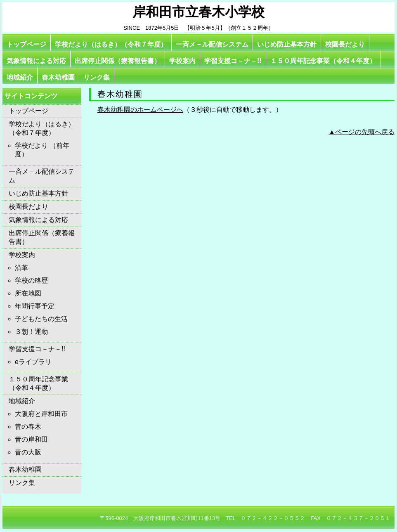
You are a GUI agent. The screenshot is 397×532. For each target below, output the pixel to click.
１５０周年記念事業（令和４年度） (323, 61)
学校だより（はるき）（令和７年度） (111, 44)
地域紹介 (20, 77)
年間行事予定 (35, 306)
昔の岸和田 (31, 439)
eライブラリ (33, 362)
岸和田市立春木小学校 (198, 12)
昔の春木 (28, 427)
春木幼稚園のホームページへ (140, 110)
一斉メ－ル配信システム (212, 44)
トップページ (26, 44)
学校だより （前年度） (42, 150)
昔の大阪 (28, 452)
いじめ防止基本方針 (287, 44)
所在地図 (28, 293)
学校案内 (182, 61)
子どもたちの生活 (41, 319)
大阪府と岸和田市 (41, 414)
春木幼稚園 (58, 77)
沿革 (21, 268)
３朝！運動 (31, 332)
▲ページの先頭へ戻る (362, 132)
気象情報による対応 (36, 61)
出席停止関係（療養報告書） (118, 61)
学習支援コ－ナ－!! (233, 61)
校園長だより (345, 44)
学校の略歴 (31, 280)
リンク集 (97, 77)
